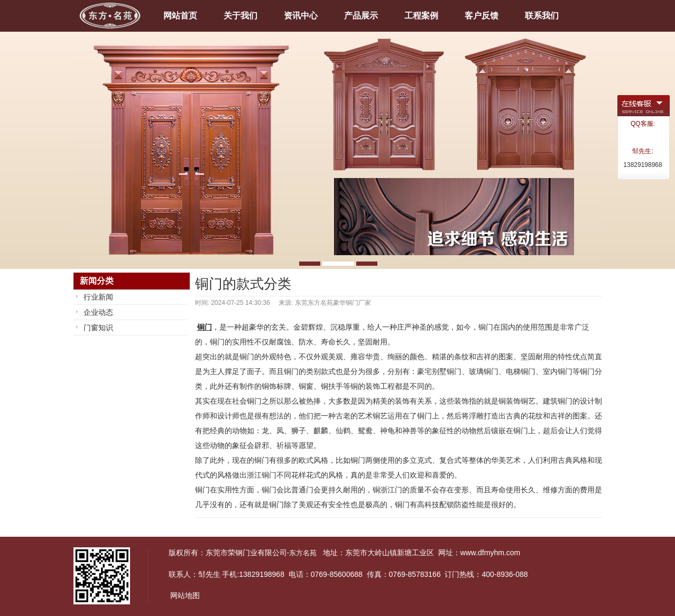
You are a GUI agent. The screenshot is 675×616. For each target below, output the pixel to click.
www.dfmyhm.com (491, 553)
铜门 (205, 327)
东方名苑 (303, 553)
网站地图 (185, 595)
